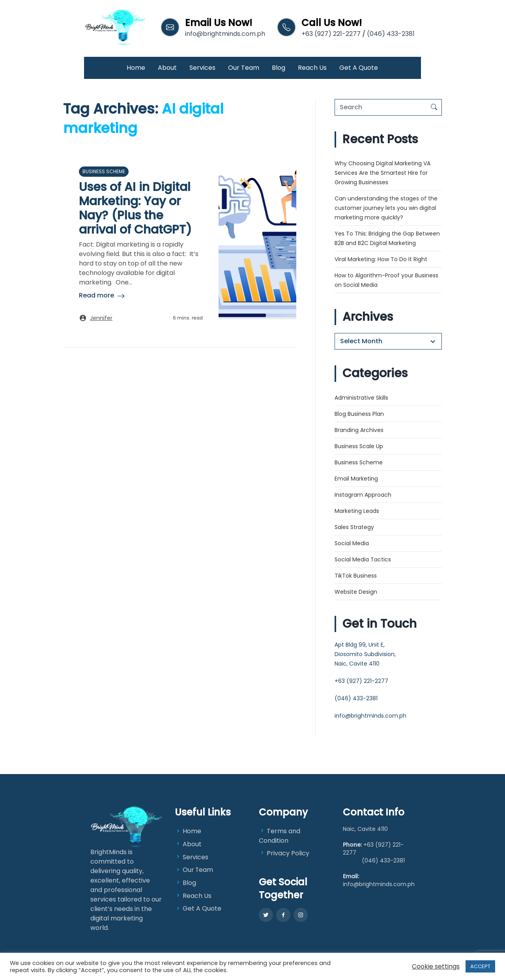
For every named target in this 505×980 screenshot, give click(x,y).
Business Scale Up (359, 446)
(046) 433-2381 (391, 34)
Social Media (352, 543)
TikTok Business (356, 576)
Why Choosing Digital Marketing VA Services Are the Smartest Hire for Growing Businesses (382, 173)
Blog (279, 68)
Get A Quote (359, 68)
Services (202, 68)
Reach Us (312, 68)
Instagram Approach (363, 495)
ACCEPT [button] (480, 966)
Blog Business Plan (359, 414)
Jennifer (101, 318)
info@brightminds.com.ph (225, 34)
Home (136, 68)
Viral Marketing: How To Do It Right (381, 259)
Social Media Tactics (363, 559)
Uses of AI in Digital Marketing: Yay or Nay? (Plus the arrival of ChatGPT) (135, 208)
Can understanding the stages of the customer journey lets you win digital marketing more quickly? (386, 208)
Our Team (244, 68)
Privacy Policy (284, 853)
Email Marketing (356, 479)
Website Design (356, 592)
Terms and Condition (280, 836)
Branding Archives (359, 430)
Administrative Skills (361, 398)
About (167, 68)
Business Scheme (104, 171)
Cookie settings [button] (436, 966)
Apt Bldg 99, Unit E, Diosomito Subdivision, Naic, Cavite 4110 (365, 654)
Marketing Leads (357, 511)
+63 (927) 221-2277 (331, 34)
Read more (96, 295)
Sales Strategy (354, 527)
